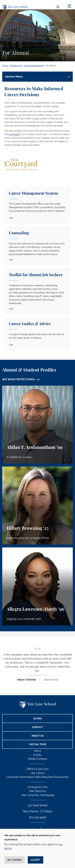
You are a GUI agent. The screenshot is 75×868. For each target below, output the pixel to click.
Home (5, 66)
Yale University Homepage (38, 795)
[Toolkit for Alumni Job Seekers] (37, 291)
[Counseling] (37, 246)
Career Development (34, 66)
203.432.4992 (37, 817)
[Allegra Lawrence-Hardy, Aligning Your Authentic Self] (37, 586)
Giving (38, 719)
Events (37, 755)
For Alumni (51, 66)
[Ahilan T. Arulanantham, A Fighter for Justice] (37, 425)
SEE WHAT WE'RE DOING (18, 379)
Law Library (38, 773)
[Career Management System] (37, 205)
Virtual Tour (38, 744)
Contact (37, 727)
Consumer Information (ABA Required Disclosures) (37, 777)
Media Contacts (38, 759)
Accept (36, 860)
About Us (37, 736)
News (38, 751)
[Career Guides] (37, 334)
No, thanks (15, 860)
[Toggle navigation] (69, 6)
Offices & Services (38, 769)
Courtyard (14, 134)
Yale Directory (37, 791)
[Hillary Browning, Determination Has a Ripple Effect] (37, 505)
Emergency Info (38, 787)
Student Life (16, 66)
